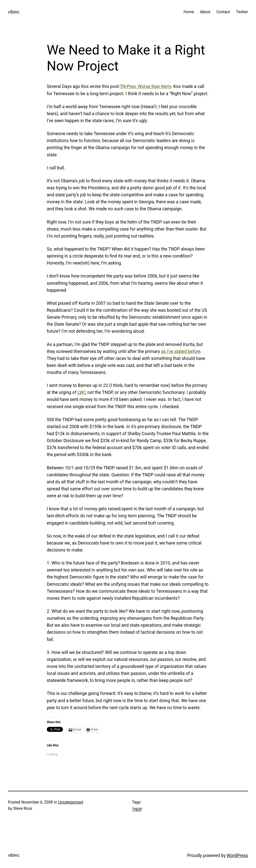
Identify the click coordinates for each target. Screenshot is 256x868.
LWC (82, 392)
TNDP (137, 810)
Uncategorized (70, 802)
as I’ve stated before (181, 351)
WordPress (237, 856)
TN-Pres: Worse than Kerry (146, 86)
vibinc (14, 12)
